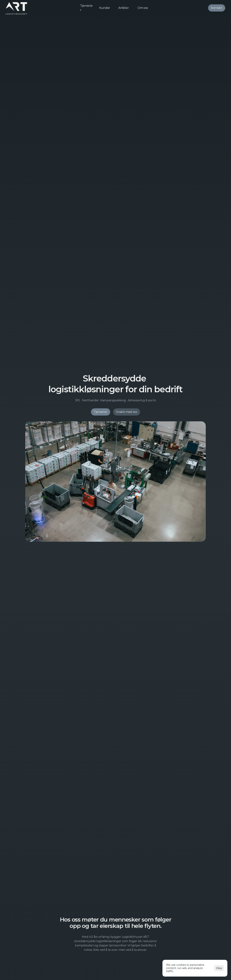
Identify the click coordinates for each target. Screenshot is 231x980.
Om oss (143, 8)
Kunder (105, 8)
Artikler (124, 8)
